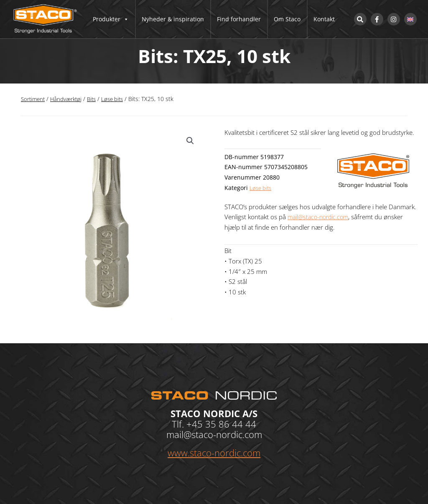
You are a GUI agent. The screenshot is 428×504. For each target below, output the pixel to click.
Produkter (111, 19)
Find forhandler (239, 19)
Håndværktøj (69, 99)
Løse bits (118, 99)
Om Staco (287, 19)
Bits (96, 99)
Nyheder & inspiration (173, 19)
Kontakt (324, 19)
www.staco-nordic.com (214, 453)
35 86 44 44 (231, 424)
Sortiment (34, 99)
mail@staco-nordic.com (320, 217)
